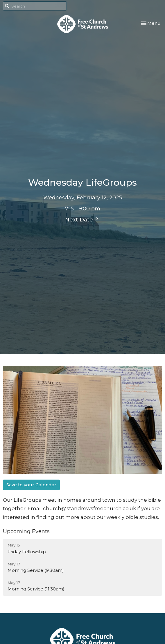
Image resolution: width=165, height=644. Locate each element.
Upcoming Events (26, 531)
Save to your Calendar (31, 485)
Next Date (82, 219)
